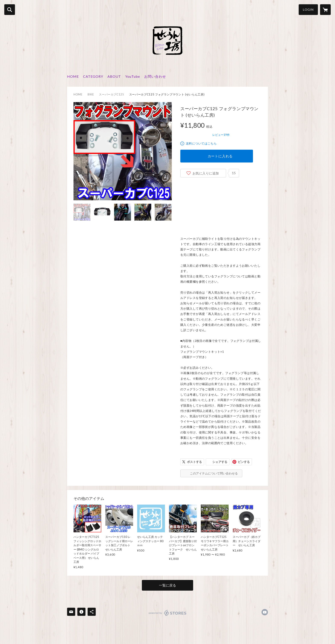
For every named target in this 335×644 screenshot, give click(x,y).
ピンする (244, 462)
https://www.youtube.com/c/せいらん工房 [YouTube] (265, 612)
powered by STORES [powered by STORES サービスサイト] (168, 613)
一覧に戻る (167, 585)
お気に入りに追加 (206, 173)
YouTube (133, 76)
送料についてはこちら (201, 143)
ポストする (194, 462)
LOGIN (308, 10)
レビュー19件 (221, 135)
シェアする (220, 462)
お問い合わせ (155, 76)
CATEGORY (93, 76)
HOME (73, 76)
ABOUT (114, 76)
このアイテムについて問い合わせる (214, 473)
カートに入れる (220, 156)
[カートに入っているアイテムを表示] (325, 10)
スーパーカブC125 (112, 94)
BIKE (91, 94)
